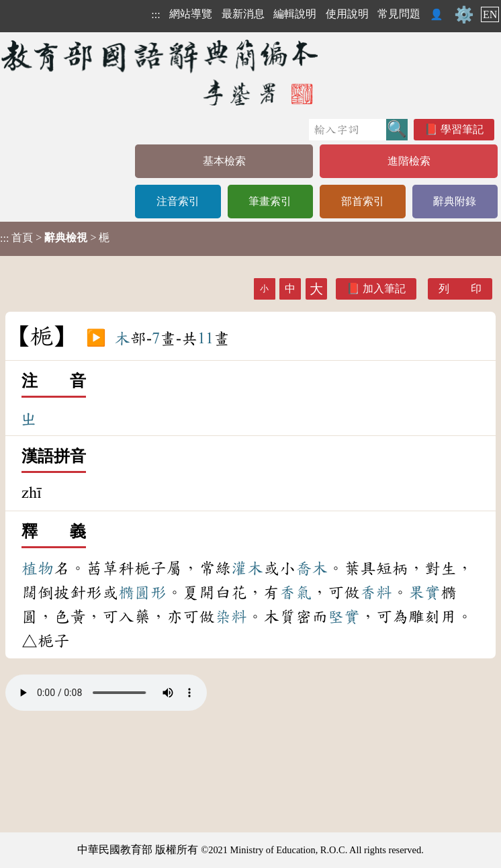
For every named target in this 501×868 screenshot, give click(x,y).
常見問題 (399, 14)
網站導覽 (191, 14)
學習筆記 (462, 129)
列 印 (460, 289)
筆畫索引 (270, 201)
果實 (424, 593)
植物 (38, 568)
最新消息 (243, 14)
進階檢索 (409, 161)
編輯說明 (295, 14)
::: (155, 14)
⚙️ (464, 15)
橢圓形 (142, 593)
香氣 (295, 593)
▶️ (96, 339)
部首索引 (363, 201)
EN (490, 14)
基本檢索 (224, 161)
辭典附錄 (455, 201)
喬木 (312, 568)
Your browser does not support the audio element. (106, 693)
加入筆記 (384, 289)
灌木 (247, 568)
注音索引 (178, 201)
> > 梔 (55, 238)
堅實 (344, 617)
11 (206, 339)
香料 (376, 593)
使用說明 (347, 14)
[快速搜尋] (348, 130)
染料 (231, 617)
